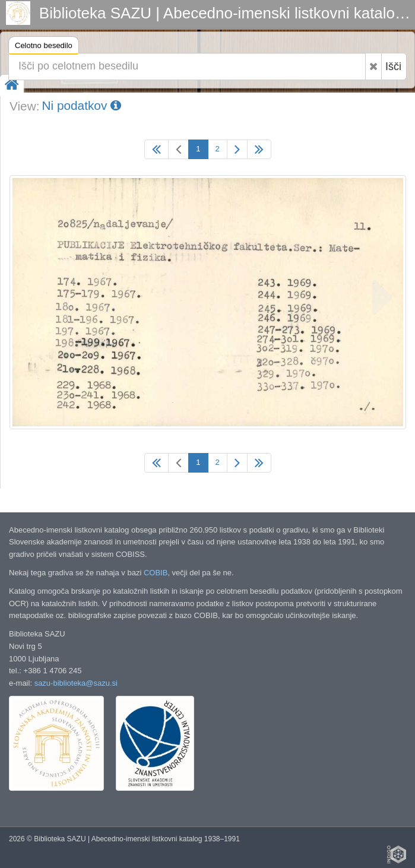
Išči (393, 66)
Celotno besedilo (44, 47)
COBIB (156, 573)
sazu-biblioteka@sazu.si (76, 683)
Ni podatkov (81, 105)
